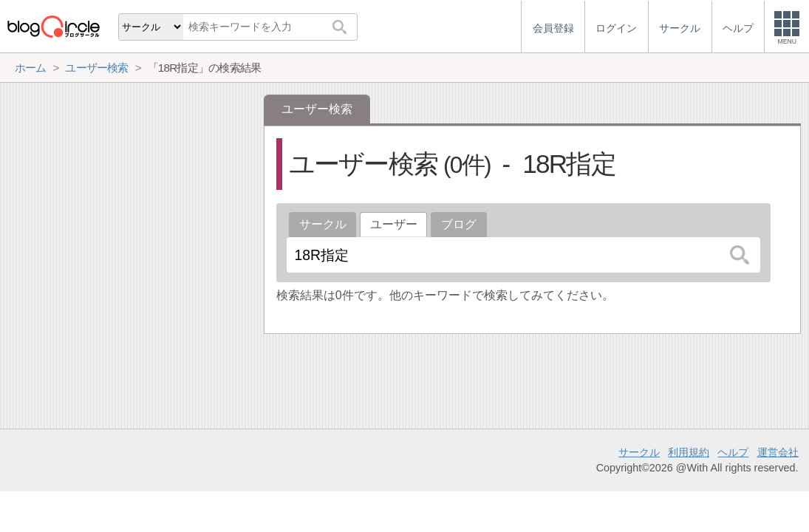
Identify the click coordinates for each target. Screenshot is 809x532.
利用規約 (689, 452)
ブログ (459, 224)
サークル (323, 224)
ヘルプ (733, 452)
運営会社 (778, 452)
